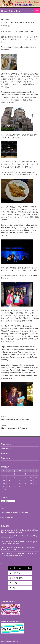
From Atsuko (6, 449)
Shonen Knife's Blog (10, 11)
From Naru (5, 458)
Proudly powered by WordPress (10, 641)
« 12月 (4, 490)
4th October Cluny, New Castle (20, 418)
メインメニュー (37, 11)
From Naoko (5, 19)
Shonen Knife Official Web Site (15, 513)
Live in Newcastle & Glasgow (20, 427)
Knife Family (7, 517)
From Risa (5, 453)
